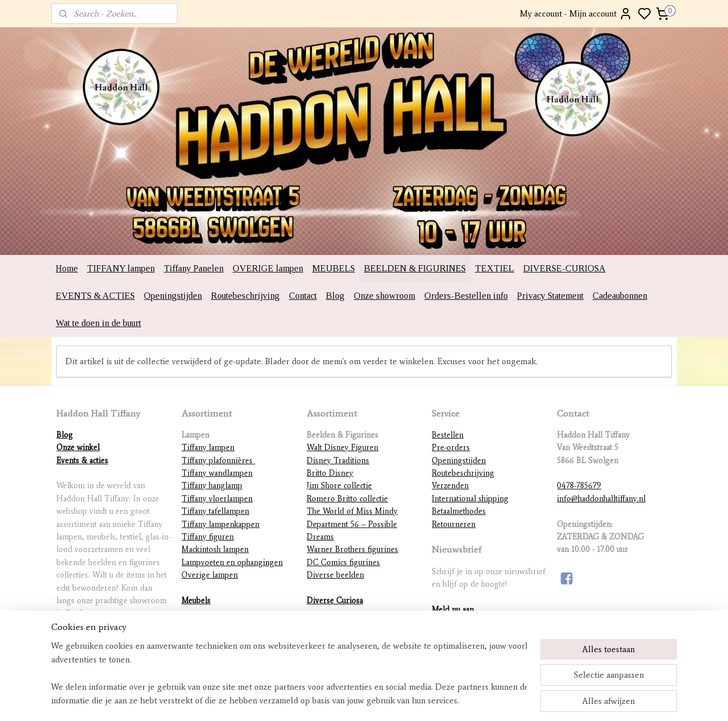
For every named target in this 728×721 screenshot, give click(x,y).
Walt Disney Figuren (342, 448)
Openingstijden (173, 296)
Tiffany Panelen (194, 268)
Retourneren (454, 524)
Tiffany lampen (208, 448)
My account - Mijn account (576, 14)
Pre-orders (451, 448)
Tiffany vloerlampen (217, 499)
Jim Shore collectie (339, 486)
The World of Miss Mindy (352, 511)
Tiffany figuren (208, 537)
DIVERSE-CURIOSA (564, 268)
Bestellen (448, 435)
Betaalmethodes (459, 511)
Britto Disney (330, 473)
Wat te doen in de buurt (98, 323)
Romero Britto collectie (347, 499)
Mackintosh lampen (215, 549)
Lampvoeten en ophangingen (232, 563)
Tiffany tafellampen (215, 511)
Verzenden (450, 486)
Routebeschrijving (245, 296)
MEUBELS (334, 268)
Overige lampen (210, 575)
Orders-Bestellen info (466, 296)
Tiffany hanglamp (212, 486)
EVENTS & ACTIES (95, 296)
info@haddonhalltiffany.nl (601, 499)
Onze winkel (78, 448)
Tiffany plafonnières (218, 461)
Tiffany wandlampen (217, 473)
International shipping (470, 499)
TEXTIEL (495, 268)
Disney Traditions (338, 461)
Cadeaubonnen (620, 296)
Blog (335, 296)
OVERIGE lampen (268, 268)
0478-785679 (579, 486)
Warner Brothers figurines (352, 549)
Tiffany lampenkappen (220, 524)
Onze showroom (384, 296)
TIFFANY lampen (121, 268)
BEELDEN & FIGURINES (415, 268)
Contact (303, 296)
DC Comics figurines (343, 563)
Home (67, 268)
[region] (289, 673)
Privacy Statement (550, 296)
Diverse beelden (335, 575)
